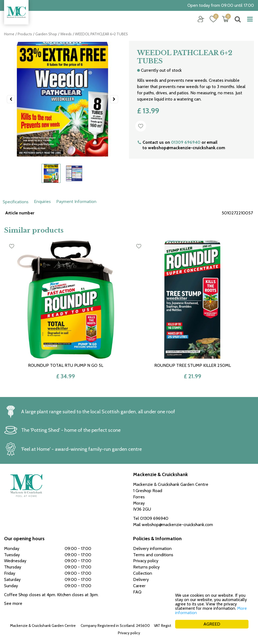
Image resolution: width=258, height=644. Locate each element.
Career (139, 586)
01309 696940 (186, 142)
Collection (143, 573)
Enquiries (42, 201)
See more (13, 603)
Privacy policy (129, 633)
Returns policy (146, 567)
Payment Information (76, 201)
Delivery (141, 579)
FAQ (137, 592)
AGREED (212, 624)
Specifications (16, 202)
